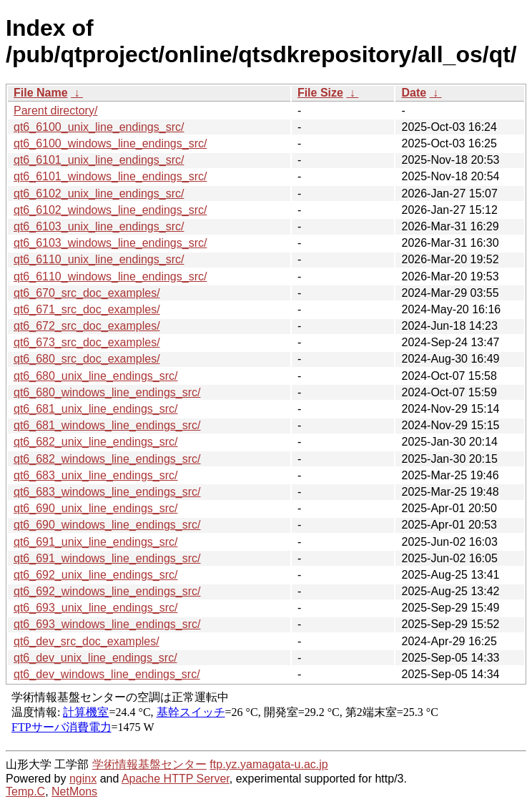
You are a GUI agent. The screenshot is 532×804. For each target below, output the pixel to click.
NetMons (74, 791)
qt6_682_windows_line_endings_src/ (107, 459)
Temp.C (25, 791)
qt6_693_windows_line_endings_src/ (107, 624)
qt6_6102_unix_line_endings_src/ (99, 193)
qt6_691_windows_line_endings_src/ (107, 558)
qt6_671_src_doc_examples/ (87, 309)
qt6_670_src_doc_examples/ (87, 293)
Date (414, 93)
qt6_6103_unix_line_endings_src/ (99, 226)
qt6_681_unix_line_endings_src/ (96, 409)
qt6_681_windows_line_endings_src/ (107, 425)
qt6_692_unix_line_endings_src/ (96, 575)
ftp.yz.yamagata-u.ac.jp (269, 764)
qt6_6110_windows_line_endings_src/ (110, 276)
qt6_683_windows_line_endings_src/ (107, 492)
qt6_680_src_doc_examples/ (87, 359)
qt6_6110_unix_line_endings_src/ (99, 259)
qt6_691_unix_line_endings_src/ (96, 542)
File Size (320, 93)
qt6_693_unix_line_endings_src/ (96, 608)
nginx (83, 779)
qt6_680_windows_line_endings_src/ (107, 392)
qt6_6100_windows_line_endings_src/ (110, 143)
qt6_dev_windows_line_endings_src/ (107, 674)
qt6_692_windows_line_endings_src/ (107, 591)
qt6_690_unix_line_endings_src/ (96, 508)
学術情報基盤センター (149, 764)
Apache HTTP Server (176, 779)
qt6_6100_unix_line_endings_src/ (99, 127)
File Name (41, 93)
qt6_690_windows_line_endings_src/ (107, 525)
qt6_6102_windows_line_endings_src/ (110, 210)
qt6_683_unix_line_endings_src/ (96, 475)
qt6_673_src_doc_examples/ (87, 342)
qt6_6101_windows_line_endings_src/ (110, 176)
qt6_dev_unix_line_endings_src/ (95, 658)
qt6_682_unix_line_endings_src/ (96, 442)
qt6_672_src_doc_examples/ (87, 326)
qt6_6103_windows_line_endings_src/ (110, 243)
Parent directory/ (55, 111)
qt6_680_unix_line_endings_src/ (96, 376)
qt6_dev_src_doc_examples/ (87, 641)
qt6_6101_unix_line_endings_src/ (99, 160)
